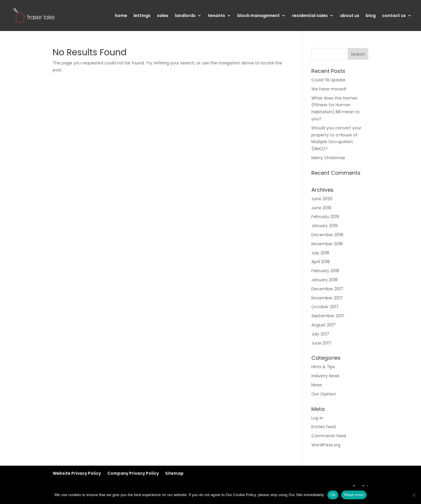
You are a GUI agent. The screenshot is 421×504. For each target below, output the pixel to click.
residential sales (310, 16)
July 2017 (320, 334)
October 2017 (325, 307)
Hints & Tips (323, 367)
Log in (317, 418)
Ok (333, 495)
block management (259, 16)
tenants (216, 16)
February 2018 (325, 271)
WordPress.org (326, 445)
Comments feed (329, 436)
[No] (414, 495)
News (317, 385)
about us (350, 16)
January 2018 (325, 280)
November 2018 (327, 244)
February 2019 (325, 217)
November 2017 (327, 298)
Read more (354, 495)
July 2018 (320, 253)
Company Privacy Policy (133, 473)
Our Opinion (324, 394)
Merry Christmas (328, 158)
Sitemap (174, 473)
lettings (142, 16)
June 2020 (322, 199)
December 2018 (327, 235)
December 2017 (327, 289)
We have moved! (329, 89)
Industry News (325, 376)
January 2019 (325, 226)
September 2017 (328, 316)
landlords (185, 16)
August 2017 (323, 325)
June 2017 (321, 343)
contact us (394, 16)
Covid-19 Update (328, 80)
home (121, 16)
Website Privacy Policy (77, 473)
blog (371, 16)
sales (163, 16)
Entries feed (323, 427)
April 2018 (321, 262)
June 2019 (321, 208)
